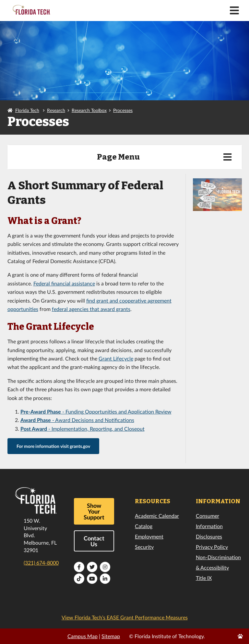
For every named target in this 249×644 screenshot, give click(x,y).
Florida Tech (27, 110)
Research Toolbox (89, 110)
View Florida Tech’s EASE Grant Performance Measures (125, 617)
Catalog (144, 526)
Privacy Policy (212, 547)
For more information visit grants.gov (53, 446)
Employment (149, 536)
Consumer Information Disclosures (209, 526)
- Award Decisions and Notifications (77, 420)
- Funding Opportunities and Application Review (96, 411)
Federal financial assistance (64, 283)
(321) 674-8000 (41, 563)
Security (144, 547)
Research (56, 110)
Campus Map (83, 636)
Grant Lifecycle (116, 358)
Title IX (204, 578)
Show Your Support (94, 511)
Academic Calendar (157, 516)
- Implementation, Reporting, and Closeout (83, 429)
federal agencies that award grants (91, 309)
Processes (123, 110)
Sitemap (111, 636)
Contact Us (94, 541)
